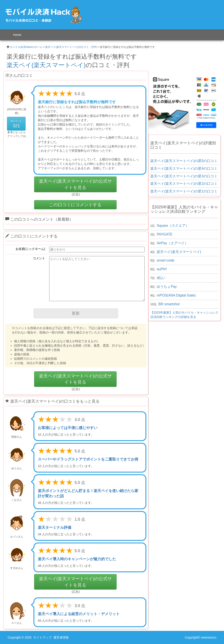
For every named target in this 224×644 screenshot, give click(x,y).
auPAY (162, 269)
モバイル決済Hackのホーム (26, 47)
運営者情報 (61, 637)
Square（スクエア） (173, 226)
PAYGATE (164, 234)
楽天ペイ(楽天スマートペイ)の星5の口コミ (184, 161)
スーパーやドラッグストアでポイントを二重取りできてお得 (88, 459)
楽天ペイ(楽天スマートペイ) (46, 65)
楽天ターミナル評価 (55, 528)
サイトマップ (42, 637)
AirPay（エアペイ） (172, 243)
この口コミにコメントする (75, 205)
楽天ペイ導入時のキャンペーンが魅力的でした (77, 559)
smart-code (165, 260)
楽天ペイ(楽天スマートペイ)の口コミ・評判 (71, 47)
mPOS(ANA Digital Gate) (176, 295)
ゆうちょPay (167, 287)
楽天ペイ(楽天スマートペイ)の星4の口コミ (184, 168)
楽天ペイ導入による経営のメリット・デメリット (79, 614)
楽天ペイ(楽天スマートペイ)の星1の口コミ (184, 191)
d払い (161, 278)
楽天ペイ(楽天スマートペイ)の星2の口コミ (184, 184)
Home (17, 35)
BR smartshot (169, 304)
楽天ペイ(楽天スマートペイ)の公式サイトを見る (75, 184)
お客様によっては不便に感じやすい (68, 428)
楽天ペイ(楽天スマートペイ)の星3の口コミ (184, 176)
